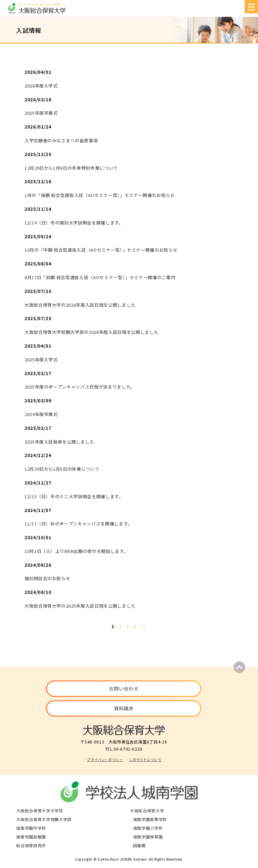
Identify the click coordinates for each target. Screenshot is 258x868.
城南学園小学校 (148, 828)
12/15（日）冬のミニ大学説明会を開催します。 (74, 496)
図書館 (139, 845)
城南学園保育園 (148, 837)
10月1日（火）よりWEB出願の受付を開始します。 (76, 551)
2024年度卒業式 (41, 414)
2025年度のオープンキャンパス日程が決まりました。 (80, 387)
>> (143, 626)
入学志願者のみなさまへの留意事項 (61, 140)
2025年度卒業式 (41, 113)
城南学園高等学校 (150, 819)
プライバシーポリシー (105, 759)
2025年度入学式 (41, 360)
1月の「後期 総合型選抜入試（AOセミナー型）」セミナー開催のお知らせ (100, 195)
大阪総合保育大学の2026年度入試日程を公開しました (80, 305)
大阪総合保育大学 (147, 810)
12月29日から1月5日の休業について (62, 469)
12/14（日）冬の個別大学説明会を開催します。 (74, 223)
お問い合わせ (124, 688)
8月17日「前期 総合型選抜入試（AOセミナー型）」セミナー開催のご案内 (100, 277)
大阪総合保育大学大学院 (39, 810)
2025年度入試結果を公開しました (59, 442)
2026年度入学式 (41, 86)
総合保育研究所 (31, 845)
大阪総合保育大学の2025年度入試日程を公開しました (80, 606)
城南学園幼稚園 (31, 837)
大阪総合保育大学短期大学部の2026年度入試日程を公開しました (92, 332)
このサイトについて (145, 759)
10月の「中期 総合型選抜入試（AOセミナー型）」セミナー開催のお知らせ (101, 250)
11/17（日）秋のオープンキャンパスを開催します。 (78, 524)
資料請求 (124, 708)
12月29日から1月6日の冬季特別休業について (71, 168)
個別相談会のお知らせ (48, 578)
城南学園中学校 (31, 828)
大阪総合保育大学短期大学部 (44, 819)
